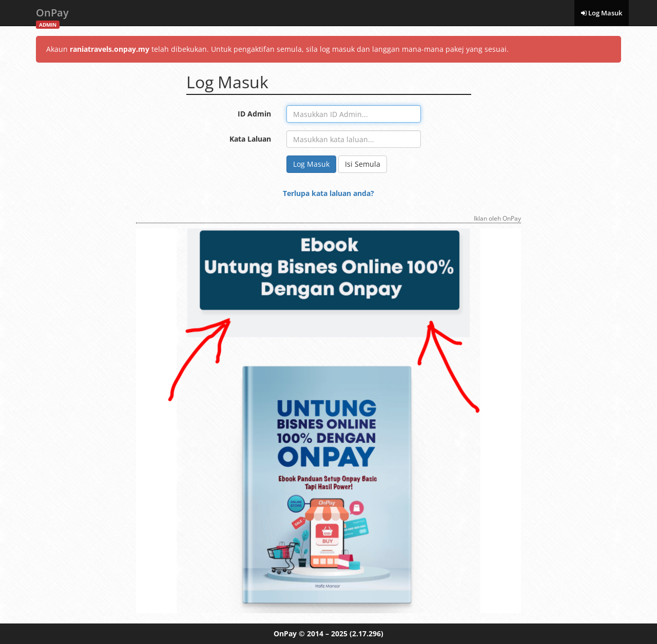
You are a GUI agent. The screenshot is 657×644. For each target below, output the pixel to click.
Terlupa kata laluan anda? (328, 193)
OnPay (52, 16)
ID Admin (254, 114)
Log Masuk (602, 13)
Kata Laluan (250, 139)
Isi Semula (363, 164)
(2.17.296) (366, 633)
